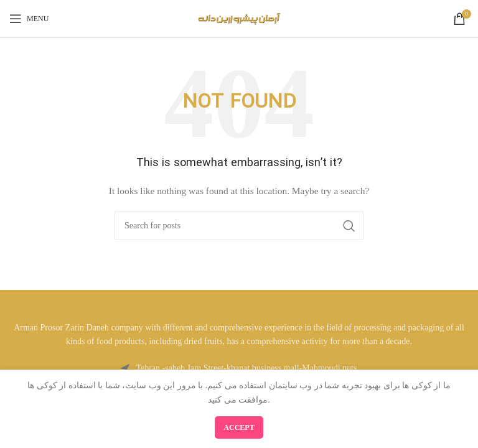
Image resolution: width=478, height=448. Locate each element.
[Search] (239, 226)
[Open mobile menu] (29, 19)
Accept (239, 427)
